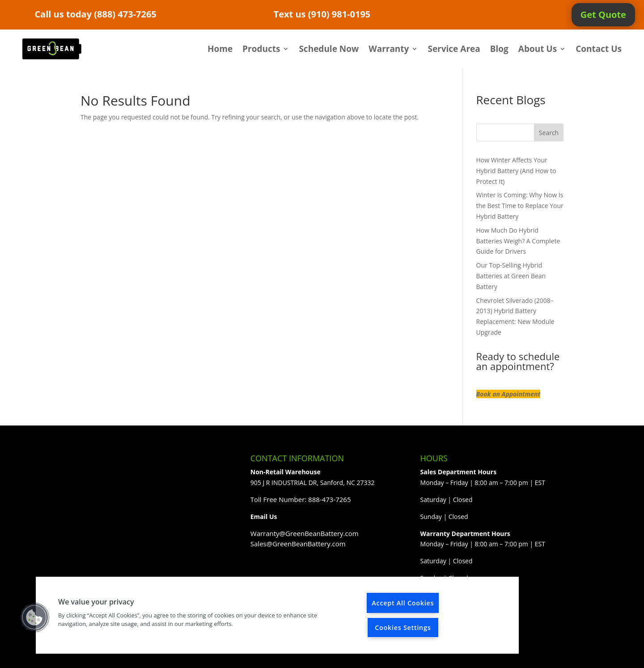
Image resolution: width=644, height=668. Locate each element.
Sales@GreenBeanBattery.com (298, 544)
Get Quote (603, 15)
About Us (538, 49)
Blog (499, 49)
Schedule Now (329, 49)
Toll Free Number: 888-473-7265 (301, 499)
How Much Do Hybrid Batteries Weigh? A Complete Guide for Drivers (518, 241)
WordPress (227, 656)
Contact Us (599, 49)
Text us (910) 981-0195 (322, 14)
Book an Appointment (508, 394)
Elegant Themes (143, 656)
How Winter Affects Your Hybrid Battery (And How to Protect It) (516, 171)
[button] (34, 617)
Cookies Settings (403, 628)
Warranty (389, 49)
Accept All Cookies (403, 603)
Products (261, 49)
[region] (277, 615)
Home (220, 49)
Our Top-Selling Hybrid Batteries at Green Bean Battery (511, 276)
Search (549, 133)
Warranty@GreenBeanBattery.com (305, 533)
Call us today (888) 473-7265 (95, 14)
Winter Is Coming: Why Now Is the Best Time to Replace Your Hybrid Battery (520, 206)
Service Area (454, 49)
